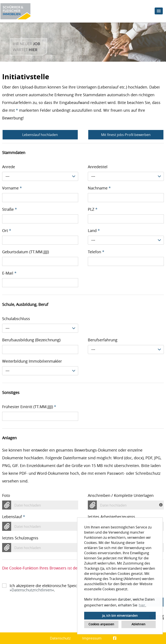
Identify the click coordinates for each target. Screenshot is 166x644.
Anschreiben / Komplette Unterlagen (121, 495)
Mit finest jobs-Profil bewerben (126, 135)
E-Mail (9, 273)
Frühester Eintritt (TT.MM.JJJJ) (29, 407)
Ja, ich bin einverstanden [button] (120, 616)
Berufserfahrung (103, 340)
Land (94, 230)
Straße (10, 209)
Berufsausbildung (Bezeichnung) (31, 340)
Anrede (9, 167)
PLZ (93, 209)
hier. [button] (142, 605)
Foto (6, 495)
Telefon (96, 252)
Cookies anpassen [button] (101, 624)
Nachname (99, 188)
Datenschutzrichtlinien (32, 590)
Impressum (92, 638)
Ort (7, 230)
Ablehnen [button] (138, 624)
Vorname (12, 188)
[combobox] (40, 176)
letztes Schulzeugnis (20, 538)
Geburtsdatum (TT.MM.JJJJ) (25, 252)
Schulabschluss (16, 319)
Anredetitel (98, 167)
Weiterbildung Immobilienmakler (32, 361)
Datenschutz (60, 638)
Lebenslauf (14, 517)
